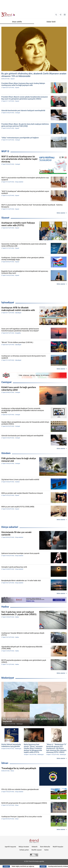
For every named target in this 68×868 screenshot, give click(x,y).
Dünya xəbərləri (10, 527)
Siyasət (5, 218)
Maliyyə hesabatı (24, 847)
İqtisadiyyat (8, 302)
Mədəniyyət (8, 678)
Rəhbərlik (35, 847)
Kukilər (46, 850)
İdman (5, 763)
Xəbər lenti (51, 22)
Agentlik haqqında (10, 847)
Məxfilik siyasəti (37, 850)
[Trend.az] (8, 15)
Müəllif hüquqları (58, 847)
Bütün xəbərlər (61, 213)
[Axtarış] (56, 15)
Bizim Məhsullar (45, 847)
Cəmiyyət (6, 382)
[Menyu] (65, 15)
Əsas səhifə (17, 22)
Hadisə (5, 607)
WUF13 (5, 151)
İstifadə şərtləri (24, 850)
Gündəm (6, 453)
